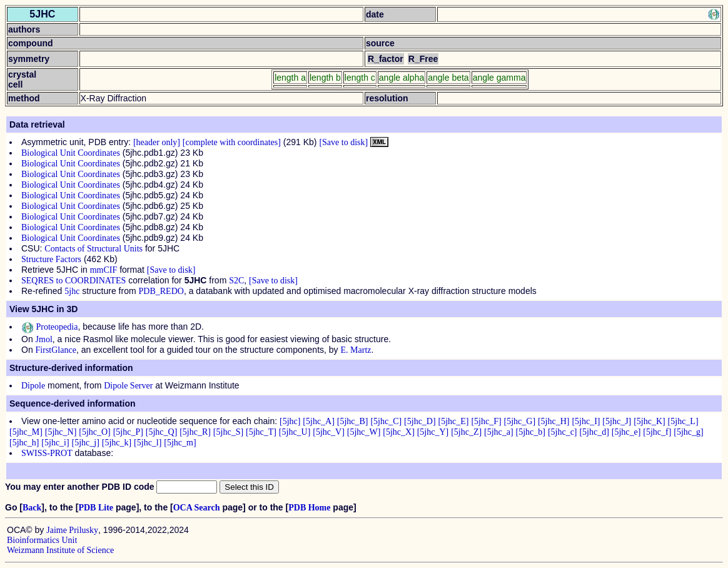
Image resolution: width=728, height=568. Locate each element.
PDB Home (309, 508)
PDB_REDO (161, 291)
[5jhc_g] (688, 432)
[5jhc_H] (554, 421)
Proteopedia (49, 327)
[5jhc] (290, 421)
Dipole (33, 386)
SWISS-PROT (47, 453)
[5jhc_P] (128, 432)
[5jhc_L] (683, 421)
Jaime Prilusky (72, 530)
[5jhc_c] (563, 432)
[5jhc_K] (650, 421)
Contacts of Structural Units (94, 249)
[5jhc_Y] (433, 432)
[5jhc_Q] (162, 432)
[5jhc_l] (148, 443)
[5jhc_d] (594, 432)
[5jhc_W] (364, 432)
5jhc (72, 291)
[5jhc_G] (520, 421)
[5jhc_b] (531, 432)
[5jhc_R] (195, 432)
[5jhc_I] (586, 421)
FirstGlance (56, 350)
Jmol (44, 339)
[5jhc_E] (454, 421)
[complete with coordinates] (232, 142)
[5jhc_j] (86, 443)
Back (32, 508)
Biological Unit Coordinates (71, 153)
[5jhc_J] (617, 421)
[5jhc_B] (353, 421)
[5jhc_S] (228, 432)
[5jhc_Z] (466, 432)
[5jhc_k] (117, 443)
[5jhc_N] (61, 432)
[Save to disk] (343, 142)
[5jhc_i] (55, 443)
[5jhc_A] (319, 421)
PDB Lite (96, 508)
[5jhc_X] (399, 432)
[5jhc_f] (657, 432)
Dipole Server (128, 386)
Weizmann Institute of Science (60, 550)
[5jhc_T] (261, 432)
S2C (236, 281)
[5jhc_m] (180, 443)
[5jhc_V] (329, 432)
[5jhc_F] (486, 421)
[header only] (157, 142)
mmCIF (104, 270)
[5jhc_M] (26, 432)
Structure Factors (51, 259)
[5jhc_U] (295, 432)
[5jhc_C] (386, 421)
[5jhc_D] (420, 421)
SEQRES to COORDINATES (73, 281)
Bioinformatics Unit (42, 540)
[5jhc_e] (626, 432)
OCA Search (197, 508)
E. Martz (356, 350)
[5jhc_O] (95, 432)
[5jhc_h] (24, 443)
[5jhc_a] (499, 432)
